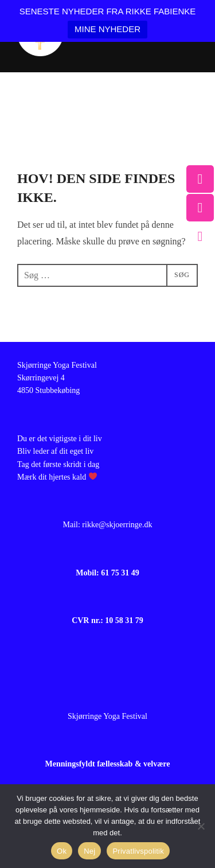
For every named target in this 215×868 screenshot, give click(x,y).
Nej (89, 851)
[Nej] (201, 826)
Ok (62, 851)
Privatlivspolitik (138, 851)
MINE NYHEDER (107, 29)
